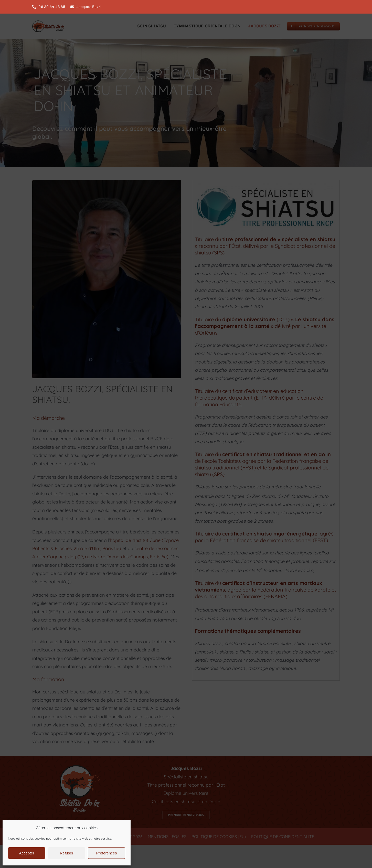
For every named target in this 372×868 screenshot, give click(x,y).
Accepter (26, 853)
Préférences (107, 853)
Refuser (67, 853)
